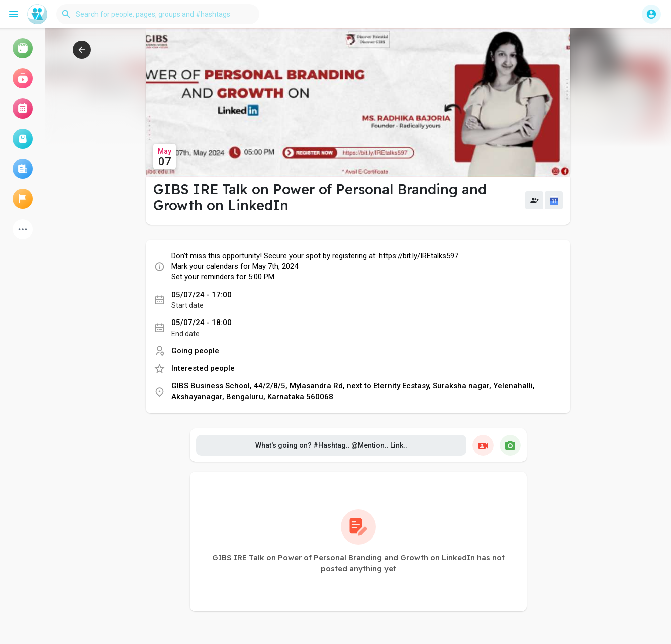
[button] (158, 14)
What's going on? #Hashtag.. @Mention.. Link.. (331, 445)
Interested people (203, 368)
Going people (195, 351)
